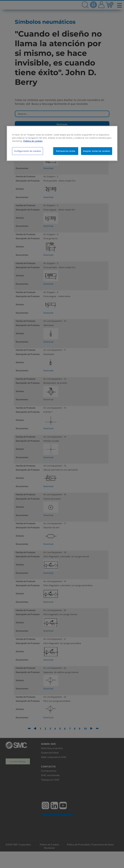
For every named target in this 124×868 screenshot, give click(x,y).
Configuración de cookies (28, 151)
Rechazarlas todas (66, 151)
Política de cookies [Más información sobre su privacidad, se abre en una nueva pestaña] (33, 141)
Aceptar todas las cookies (96, 151)
